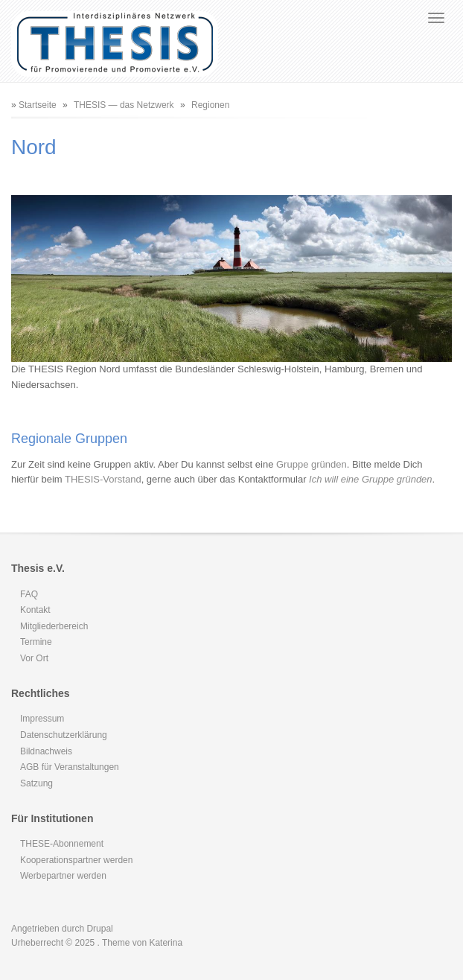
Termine (36, 642)
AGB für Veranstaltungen (70, 767)
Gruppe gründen (312, 464)
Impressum (42, 719)
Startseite (38, 105)
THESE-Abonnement (62, 844)
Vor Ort (34, 658)
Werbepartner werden (63, 876)
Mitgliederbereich (54, 626)
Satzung (36, 783)
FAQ (29, 594)
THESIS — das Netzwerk (124, 105)
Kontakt (35, 610)
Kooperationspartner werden (76, 860)
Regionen (210, 105)
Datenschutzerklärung (64, 735)
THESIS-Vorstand (103, 479)
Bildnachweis (46, 751)
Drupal (99, 929)
